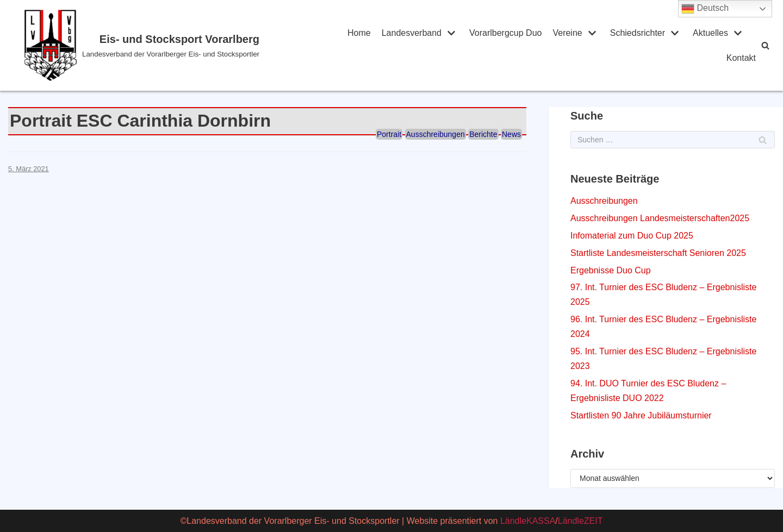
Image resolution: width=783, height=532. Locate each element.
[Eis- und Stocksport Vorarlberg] (171, 45)
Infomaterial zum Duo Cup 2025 (632, 236)
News (511, 134)
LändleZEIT (580, 521)
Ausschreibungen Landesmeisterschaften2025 (660, 218)
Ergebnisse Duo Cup (611, 270)
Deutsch (705, 9)
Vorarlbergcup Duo (505, 33)
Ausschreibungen (436, 134)
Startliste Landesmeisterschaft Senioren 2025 (658, 253)
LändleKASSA (528, 521)
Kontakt (741, 58)
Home (359, 33)
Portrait (389, 134)
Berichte (483, 134)
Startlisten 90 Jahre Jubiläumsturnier (641, 415)
